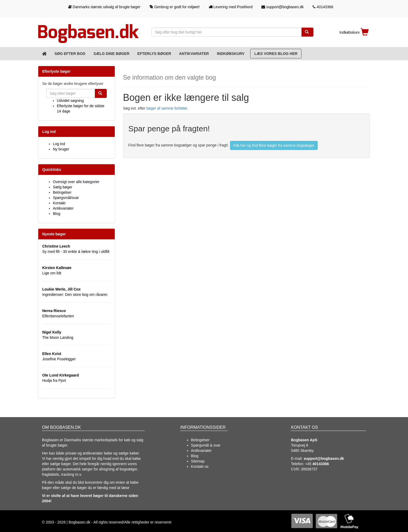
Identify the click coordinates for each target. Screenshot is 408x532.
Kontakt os (200, 466)
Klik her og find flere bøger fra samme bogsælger (274, 145)
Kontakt (59, 203)
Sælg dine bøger (111, 54)
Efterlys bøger (154, 54)
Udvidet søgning (70, 101)
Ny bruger (61, 149)
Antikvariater (194, 54)
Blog (57, 214)
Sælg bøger (63, 187)
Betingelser (62, 192)
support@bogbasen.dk (282, 7)
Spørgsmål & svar (206, 445)
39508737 (309, 469)
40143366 (323, 7)
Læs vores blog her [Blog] (276, 54)
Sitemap (198, 461)
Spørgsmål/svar (66, 198)
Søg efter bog (70, 54)
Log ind (59, 144)
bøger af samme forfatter (167, 108)
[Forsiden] (44, 54)
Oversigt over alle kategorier (76, 182)
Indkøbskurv (231, 54)
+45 (317, 464)
